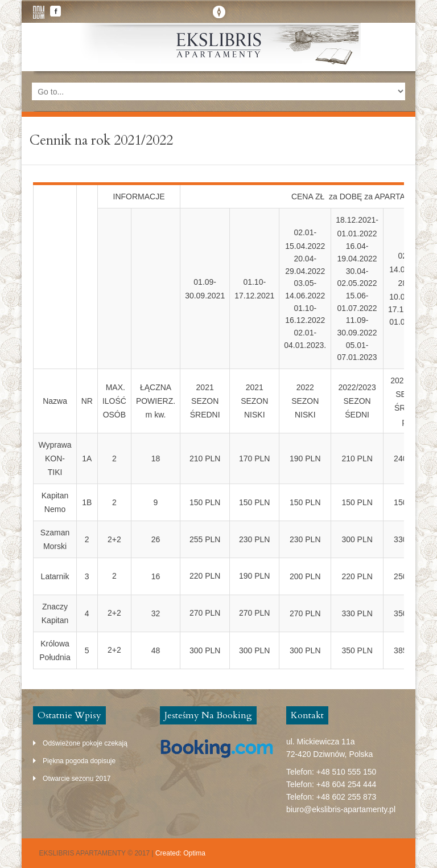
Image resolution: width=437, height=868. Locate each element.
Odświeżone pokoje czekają (85, 743)
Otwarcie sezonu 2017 (77, 779)
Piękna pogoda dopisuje (79, 761)
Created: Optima (180, 853)
